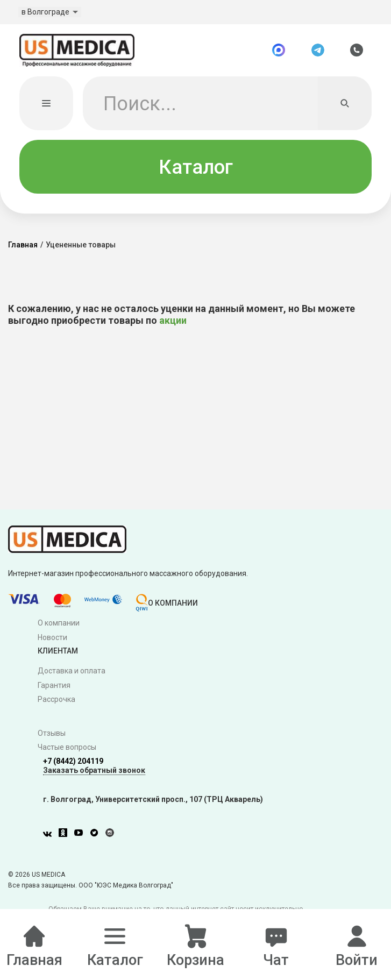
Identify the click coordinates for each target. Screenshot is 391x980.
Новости (52, 638)
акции (173, 321)
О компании (59, 623)
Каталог (196, 168)
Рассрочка (56, 700)
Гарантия (54, 686)
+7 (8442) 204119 (73, 762)
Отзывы (52, 734)
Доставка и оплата (72, 671)
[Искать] (345, 104)
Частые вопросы (67, 748)
